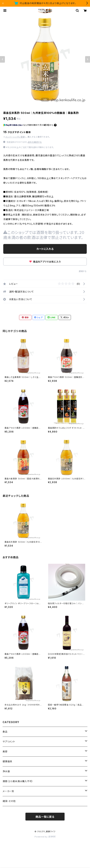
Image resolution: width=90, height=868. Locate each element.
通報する (83, 271)
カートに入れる (45, 249)
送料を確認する (35, 142)
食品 (5, 732)
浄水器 (6, 771)
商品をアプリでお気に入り (45, 262)
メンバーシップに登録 (15, 137)
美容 (5, 751)
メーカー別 (8, 791)
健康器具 (7, 761)
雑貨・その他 (9, 801)
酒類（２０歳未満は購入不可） (18, 781)
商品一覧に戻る (45, 817)
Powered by (45, 837)
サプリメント (9, 742)
